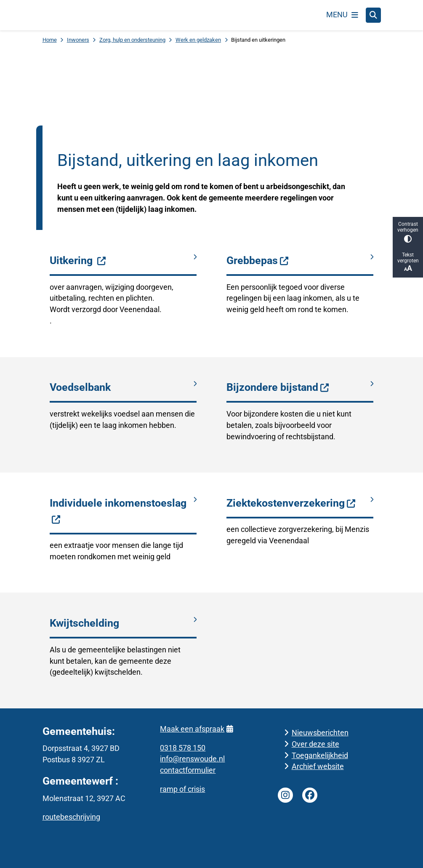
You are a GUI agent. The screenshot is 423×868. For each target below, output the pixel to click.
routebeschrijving (71, 817)
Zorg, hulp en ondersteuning (132, 40)
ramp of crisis (182, 789)
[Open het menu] (342, 15)
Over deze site (315, 744)
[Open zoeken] (373, 15)
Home (50, 40)
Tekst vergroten (408, 262)
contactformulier (188, 770)
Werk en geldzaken (198, 40)
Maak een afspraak (196, 728)
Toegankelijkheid (320, 755)
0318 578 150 (183, 747)
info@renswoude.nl (192, 759)
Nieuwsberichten (320, 732)
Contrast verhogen (408, 232)
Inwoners (78, 40)
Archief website (318, 766)
